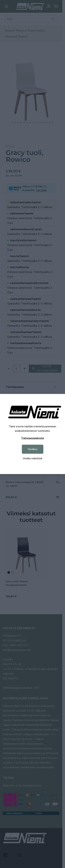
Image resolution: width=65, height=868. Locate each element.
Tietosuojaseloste (32, 438)
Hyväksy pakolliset (33, 458)
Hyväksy (33, 449)
